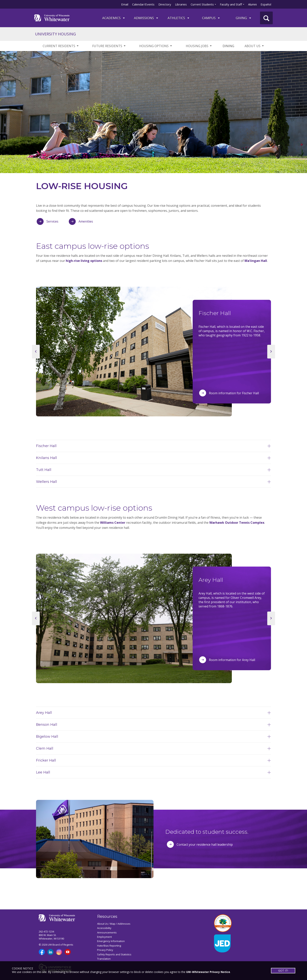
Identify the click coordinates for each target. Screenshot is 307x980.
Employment (104, 937)
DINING (228, 46)
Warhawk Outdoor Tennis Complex (237, 523)
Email (125, 4)
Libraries (181, 4)
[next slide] (271, 352)
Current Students (202, 4)
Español (266, 4)
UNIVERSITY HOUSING (56, 34)
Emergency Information (111, 941)
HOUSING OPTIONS (156, 46)
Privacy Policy (105, 950)
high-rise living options (84, 261)
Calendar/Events (143, 4)
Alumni (252, 4)
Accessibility (104, 928)
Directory (165, 4)
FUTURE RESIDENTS (109, 46)
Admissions (146, 18)
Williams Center (113, 523)
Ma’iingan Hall (256, 261)
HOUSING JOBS (199, 46)
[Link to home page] (52, 18)
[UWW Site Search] (266, 18)
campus (211, 18)
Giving (244, 18)
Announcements (107, 932)
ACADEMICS (114, 18)
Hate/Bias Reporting (109, 946)
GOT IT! (283, 971)
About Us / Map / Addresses (114, 924)
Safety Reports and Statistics (114, 954)
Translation (104, 959)
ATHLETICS (179, 18)
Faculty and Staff (231, 4)
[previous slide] (36, 352)
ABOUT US (254, 46)
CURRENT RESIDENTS (61, 46)
